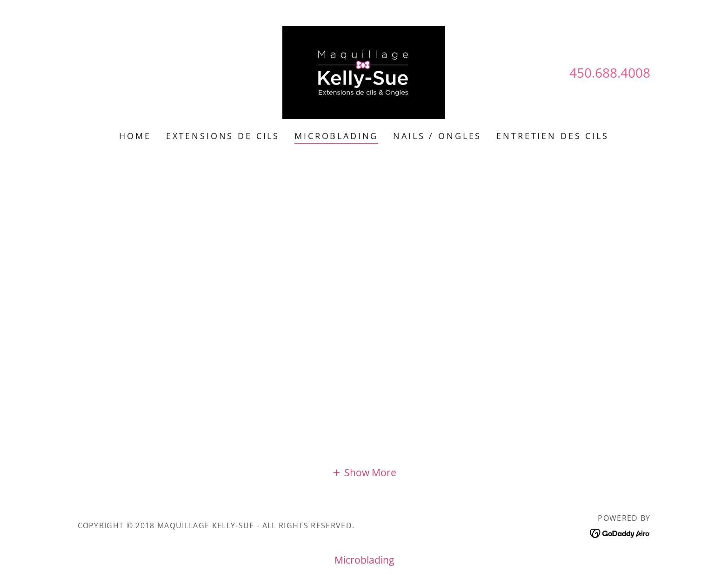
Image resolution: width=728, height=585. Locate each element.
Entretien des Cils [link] (552, 136)
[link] (364, 72)
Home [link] (135, 136)
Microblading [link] (336, 136)
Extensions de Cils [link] (223, 136)
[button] (364, 472)
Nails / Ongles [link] (437, 136)
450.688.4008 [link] (610, 73)
